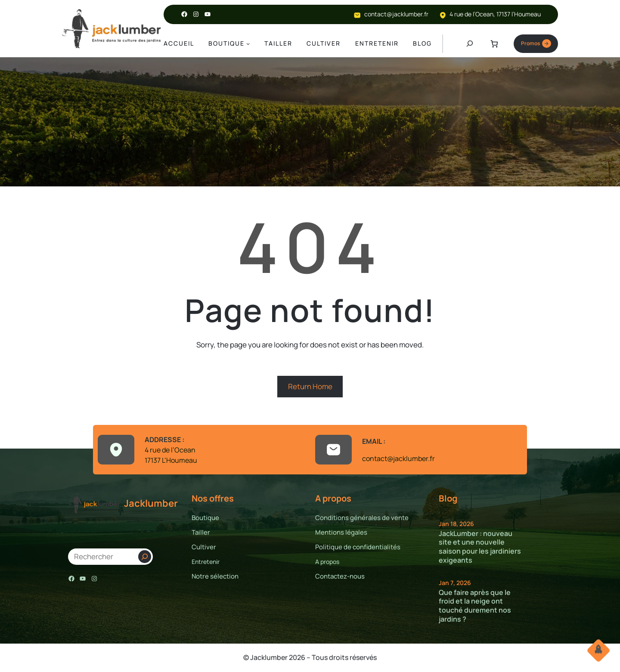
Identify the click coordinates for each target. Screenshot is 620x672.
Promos (535, 44)
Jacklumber (151, 504)
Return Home (310, 387)
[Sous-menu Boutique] (248, 44)
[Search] (145, 557)
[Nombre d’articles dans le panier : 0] (493, 44)
